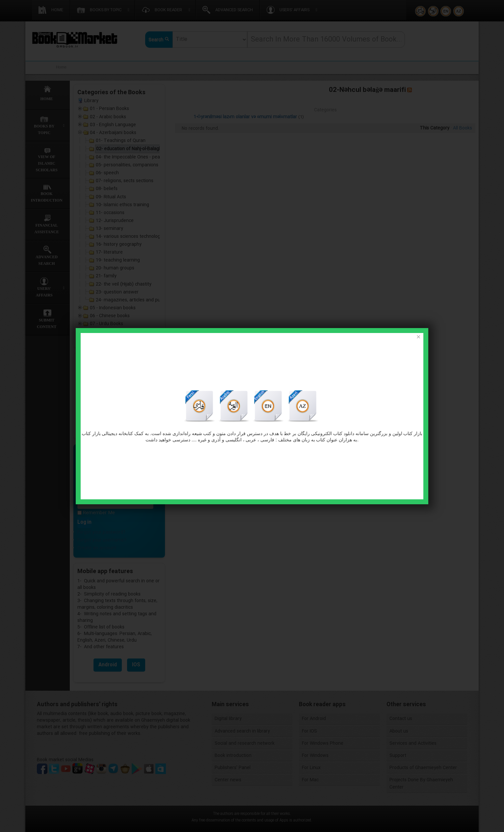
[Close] (418, 337)
